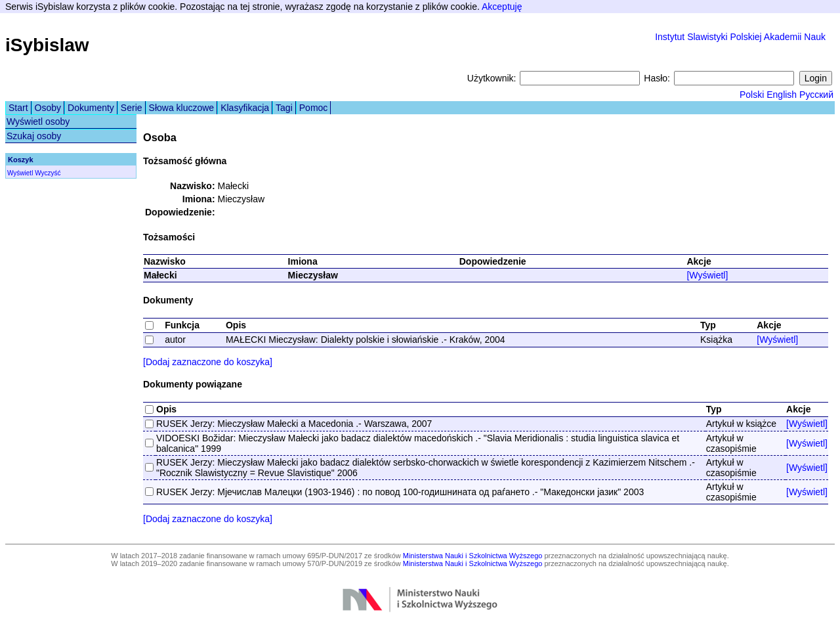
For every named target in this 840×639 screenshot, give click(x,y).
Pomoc (314, 108)
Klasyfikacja (245, 108)
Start (18, 108)
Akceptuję (502, 7)
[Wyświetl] (707, 275)
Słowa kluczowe (182, 108)
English (782, 95)
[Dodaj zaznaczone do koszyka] (208, 362)
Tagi (284, 108)
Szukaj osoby (34, 136)
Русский (816, 95)
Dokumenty (91, 108)
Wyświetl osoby (38, 121)
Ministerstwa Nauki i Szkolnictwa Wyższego (473, 556)
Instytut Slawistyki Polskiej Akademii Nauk (740, 37)
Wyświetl (20, 173)
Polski (752, 95)
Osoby (48, 108)
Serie (132, 108)
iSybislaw (47, 45)
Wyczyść (48, 173)
